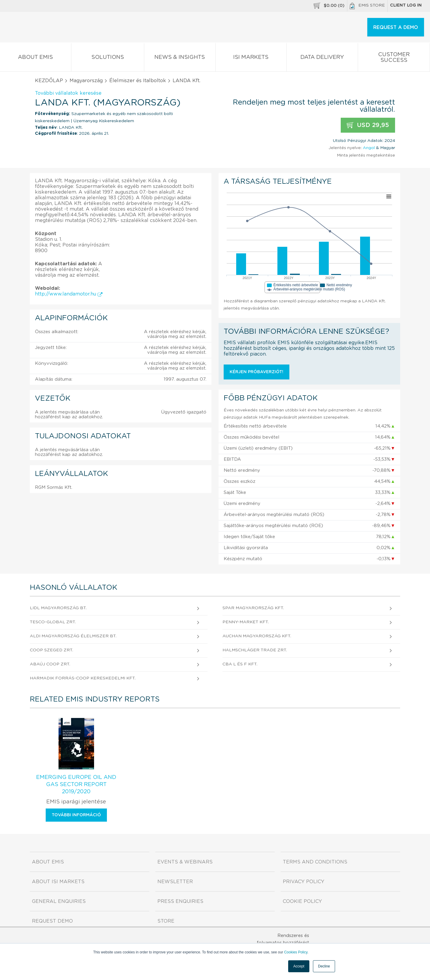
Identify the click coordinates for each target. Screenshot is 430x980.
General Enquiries (59, 901)
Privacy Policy (304, 882)
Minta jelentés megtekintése (366, 155)
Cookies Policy (296, 952)
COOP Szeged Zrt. (52, 650)
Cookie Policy (302, 901)
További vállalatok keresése (68, 93)
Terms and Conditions (315, 862)
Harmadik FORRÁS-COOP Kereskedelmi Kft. (83, 678)
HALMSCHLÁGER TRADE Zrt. (255, 650)
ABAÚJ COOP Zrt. (50, 664)
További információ (76, 815)
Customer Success (394, 59)
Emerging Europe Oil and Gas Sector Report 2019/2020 (76, 785)
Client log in (406, 5)
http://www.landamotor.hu (69, 294)
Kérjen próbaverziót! (257, 372)
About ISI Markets (58, 882)
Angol (369, 148)
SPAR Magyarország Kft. (253, 608)
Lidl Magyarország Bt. (58, 608)
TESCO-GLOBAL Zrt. (53, 622)
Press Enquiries (180, 901)
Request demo (52, 921)
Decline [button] (324, 966)
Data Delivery (322, 58)
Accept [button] (299, 966)
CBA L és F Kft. (240, 664)
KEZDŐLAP (49, 81)
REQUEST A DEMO (396, 27)
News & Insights (180, 58)
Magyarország (86, 81)
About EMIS (36, 58)
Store (166, 921)
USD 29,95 (368, 125)
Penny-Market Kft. (246, 622)
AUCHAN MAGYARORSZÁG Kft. (257, 636)
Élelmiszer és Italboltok (138, 81)
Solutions (108, 58)
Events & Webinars (185, 862)
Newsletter (175, 882)
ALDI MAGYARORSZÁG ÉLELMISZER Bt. (73, 636)
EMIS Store (367, 6)
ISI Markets (251, 58)
